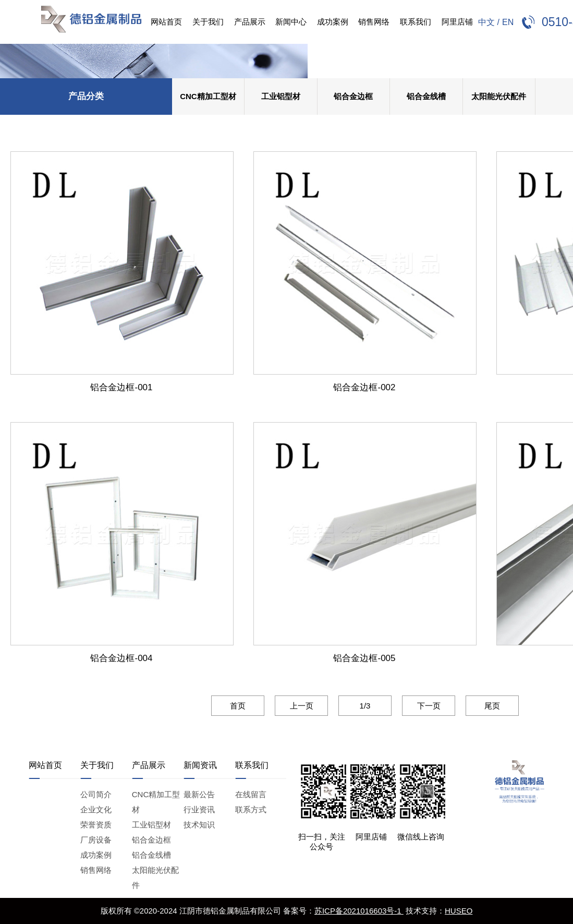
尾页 (480, 706)
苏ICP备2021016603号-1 (359, 911)
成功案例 (333, 22)
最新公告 (199, 794)
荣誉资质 (96, 825)
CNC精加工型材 (208, 96)
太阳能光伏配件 (499, 96)
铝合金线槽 (426, 96)
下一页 (416, 706)
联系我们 (416, 22)
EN (508, 22)
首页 (226, 706)
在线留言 (251, 794)
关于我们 (208, 22)
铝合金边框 (353, 96)
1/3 (353, 706)
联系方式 (251, 809)
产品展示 (250, 22)
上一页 (289, 706)
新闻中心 (291, 22)
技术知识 (199, 825)
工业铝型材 (281, 96)
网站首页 (166, 22)
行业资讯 (199, 809)
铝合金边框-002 (353, 382)
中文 (486, 22)
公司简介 (96, 794)
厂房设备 (96, 840)
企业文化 (96, 809)
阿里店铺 (457, 22)
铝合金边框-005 (353, 653)
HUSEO (459, 911)
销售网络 (374, 22)
